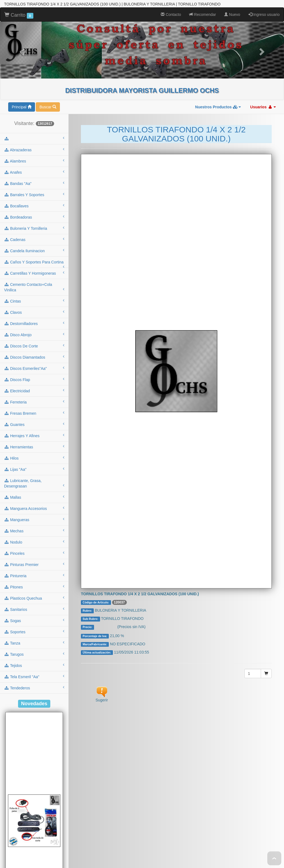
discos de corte (34, 260)
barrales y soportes (34, 109)
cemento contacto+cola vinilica (34, 201)
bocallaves (34, 120)
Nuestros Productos (218, 21)
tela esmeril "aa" (34, 591)
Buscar (48, 21)
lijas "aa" (34, 383)
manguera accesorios (34, 422)
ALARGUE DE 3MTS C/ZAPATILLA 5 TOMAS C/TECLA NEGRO (34, 859)
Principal (22, 21)
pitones (34, 501)
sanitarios (34, 523)
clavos (34, 226)
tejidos (34, 579)
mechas (34, 445)
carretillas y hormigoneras (34, 187)
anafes (34, 86)
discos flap (34, 294)
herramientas (34, 361)
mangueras (34, 434)
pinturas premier (34, 478)
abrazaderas (34, 64)
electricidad (34, 305)
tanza (34, 557)
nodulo (34, 456)
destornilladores (34, 237)
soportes (34, 546)
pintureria (34, 490)
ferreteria (34, 316)
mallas (34, 411)
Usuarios (263, 21)
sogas (34, 535)
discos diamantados (34, 271)
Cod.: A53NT (34, 848)
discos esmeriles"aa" (34, 282)
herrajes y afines (34, 350)
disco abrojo (34, 249)
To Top (274, 858)
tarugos (34, 568)
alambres (34, 75)
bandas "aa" (34, 97)
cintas (34, 215)
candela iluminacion (34, 165)
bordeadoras (34, 131)
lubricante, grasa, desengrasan (34, 397)
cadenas (34, 153)
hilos (34, 372)
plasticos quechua (34, 512)
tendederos (34, 602)
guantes (34, 338)
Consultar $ (106, 541)
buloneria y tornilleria (34, 142)
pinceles (34, 467)
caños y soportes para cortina (34, 178)
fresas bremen (34, 327)
